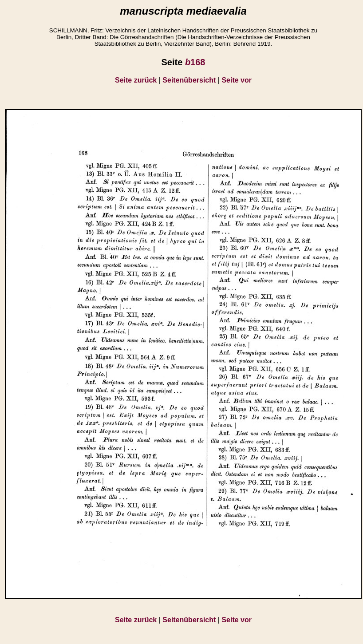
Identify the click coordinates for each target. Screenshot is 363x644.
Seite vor (237, 80)
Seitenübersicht (189, 80)
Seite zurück (136, 80)
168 (195, 62)
